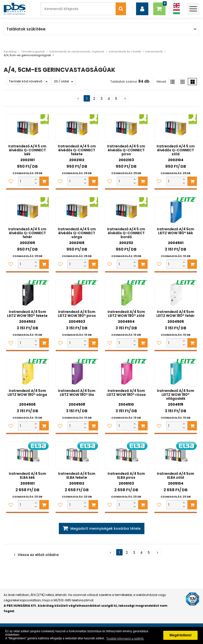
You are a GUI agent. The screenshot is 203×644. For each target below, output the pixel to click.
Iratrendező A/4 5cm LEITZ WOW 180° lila (77, 393)
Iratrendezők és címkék (125, 52)
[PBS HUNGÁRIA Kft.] (15, 9)
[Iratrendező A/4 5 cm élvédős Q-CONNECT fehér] (27, 211)
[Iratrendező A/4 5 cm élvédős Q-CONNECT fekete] (77, 128)
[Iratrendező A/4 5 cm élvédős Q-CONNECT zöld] (176, 128)
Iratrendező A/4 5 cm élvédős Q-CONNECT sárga (77, 233)
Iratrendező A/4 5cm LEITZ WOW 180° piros (77, 314)
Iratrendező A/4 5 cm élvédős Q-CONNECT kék (27, 150)
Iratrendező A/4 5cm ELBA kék (27, 476)
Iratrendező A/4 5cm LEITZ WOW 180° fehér (176, 314)
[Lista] (172, 82)
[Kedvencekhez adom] (11, 181)
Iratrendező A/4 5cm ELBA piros (126, 476)
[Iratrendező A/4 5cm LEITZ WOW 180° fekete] (27, 294)
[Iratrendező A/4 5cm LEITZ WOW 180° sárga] (27, 373)
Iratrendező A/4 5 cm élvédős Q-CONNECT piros (126, 150)
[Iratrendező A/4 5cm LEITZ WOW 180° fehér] (176, 294)
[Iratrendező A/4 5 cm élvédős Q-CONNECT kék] (27, 128)
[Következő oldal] (125, 98)
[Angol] (176, 6)
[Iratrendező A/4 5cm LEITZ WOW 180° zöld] (126, 294)
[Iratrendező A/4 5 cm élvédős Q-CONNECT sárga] (77, 211)
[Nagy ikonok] (192, 82)
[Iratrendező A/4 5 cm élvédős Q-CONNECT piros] (126, 128)
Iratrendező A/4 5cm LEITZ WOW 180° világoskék (176, 395)
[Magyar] (176, 12)
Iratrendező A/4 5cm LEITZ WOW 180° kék (176, 231)
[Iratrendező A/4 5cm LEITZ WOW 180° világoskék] (176, 373)
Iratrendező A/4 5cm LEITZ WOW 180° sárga (27, 393)
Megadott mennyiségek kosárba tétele (105, 528)
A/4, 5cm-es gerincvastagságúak (27, 55)
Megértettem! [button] (180, 635)
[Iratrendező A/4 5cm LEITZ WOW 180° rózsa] (126, 373)
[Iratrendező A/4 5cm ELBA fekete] (77, 455)
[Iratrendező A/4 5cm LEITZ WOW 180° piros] (77, 294)
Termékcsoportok (33, 52)
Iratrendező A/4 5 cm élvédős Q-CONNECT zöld (176, 150)
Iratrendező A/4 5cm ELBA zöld (176, 476)
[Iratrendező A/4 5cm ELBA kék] (27, 455)
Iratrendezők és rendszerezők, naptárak (77, 52)
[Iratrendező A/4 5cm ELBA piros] (126, 455)
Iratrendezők (154, 52)
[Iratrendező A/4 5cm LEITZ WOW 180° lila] (77, 373)
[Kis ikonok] (182, 82)
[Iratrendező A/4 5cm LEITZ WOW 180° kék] (176, 211)
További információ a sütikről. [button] (125, 639)
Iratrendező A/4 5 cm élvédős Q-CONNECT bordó (126, 233)
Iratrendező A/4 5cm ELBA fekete (77, 476)
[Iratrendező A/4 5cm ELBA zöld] (176, 455)
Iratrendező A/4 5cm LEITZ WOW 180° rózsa (126, 393)
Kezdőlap (10, 52)
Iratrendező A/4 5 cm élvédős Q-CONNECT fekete (77, 150)
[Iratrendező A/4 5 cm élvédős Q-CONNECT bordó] (126, 211)
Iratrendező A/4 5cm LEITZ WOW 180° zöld (126, 314)
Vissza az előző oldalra (38, 555)
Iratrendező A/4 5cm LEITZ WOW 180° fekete (27, 314)
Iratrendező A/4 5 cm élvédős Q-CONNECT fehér (27, 233)
